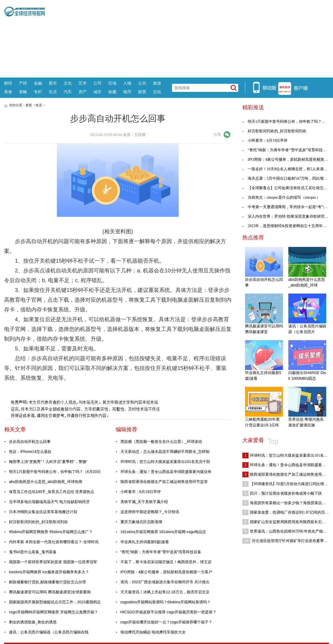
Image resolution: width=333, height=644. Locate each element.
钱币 (127, 92)
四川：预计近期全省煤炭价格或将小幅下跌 (282, 493)
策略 (23, 92)
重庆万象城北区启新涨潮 (141, 522)
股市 (53, 83)
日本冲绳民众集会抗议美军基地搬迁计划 (43, 512)
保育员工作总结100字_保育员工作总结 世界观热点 (52, 492)
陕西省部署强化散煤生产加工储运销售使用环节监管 (164, 482)
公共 (142, 83)
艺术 (83, 83)
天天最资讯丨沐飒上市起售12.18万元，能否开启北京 (165, 592)
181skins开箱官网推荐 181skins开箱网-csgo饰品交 (163, 532)
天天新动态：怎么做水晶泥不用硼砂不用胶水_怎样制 (165, 452)
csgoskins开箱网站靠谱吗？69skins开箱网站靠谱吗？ (166, 602)
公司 (97, 83)
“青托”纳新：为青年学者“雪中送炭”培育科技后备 (161, 552)
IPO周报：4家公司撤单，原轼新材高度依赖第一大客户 (166, 572)
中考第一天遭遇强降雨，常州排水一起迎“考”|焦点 (287, 207)
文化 (68, 83)
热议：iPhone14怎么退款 (30, 452)
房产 (83, 92)
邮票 (142, 92)
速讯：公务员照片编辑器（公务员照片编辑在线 (49, 632)
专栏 (38, 92)
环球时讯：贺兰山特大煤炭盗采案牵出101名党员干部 (165, 462)
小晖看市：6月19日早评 (141, 492)
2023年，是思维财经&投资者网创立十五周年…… (286, 226)
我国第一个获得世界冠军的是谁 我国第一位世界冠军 (53, 562)
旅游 (157, 83)
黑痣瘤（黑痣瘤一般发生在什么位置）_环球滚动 (161, 442)
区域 (112, 83)
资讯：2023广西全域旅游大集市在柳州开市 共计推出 (165, 582)
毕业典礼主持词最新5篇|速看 (145, 542)
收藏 (112, 92)
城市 (97, 92)
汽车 (68, 92)
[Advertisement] (187, 38)
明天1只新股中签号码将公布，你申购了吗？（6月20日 (55, 472)
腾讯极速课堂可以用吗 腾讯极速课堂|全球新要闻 (50, 592)
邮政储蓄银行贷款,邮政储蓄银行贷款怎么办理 (47, 582)
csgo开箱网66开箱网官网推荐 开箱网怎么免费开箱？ (53, 612)
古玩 (157, 92)
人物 (127, 83)
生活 (53, 92)
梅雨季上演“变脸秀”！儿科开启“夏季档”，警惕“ (48, 462)
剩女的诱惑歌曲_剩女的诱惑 (33, 622)
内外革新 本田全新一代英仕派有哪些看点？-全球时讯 (54, 542)
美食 (8, 92)
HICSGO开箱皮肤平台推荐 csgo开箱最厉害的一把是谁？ (169, 612)
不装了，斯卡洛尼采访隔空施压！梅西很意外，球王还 (166, 562)
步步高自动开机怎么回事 (30, 442)
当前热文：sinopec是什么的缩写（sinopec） (281, 197)
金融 (38, 83)
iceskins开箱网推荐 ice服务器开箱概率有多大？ (49, 572)
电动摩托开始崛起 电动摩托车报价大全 (153, 632)
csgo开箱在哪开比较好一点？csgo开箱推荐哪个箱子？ (166, 622)
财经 (8, 83)
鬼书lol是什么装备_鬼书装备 (33, 552)
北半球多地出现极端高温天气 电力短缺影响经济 (49, 502)
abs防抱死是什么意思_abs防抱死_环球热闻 (46, 482)
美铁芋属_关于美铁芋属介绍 (144, 502)
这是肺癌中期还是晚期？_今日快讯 (150, 512)
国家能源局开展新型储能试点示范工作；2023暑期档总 (55, 602)
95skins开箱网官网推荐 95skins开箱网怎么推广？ (51, 532)
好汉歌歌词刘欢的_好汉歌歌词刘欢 (38, 522)
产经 (23, 83)
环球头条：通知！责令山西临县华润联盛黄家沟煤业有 (166, 472)
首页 (29, 105)
